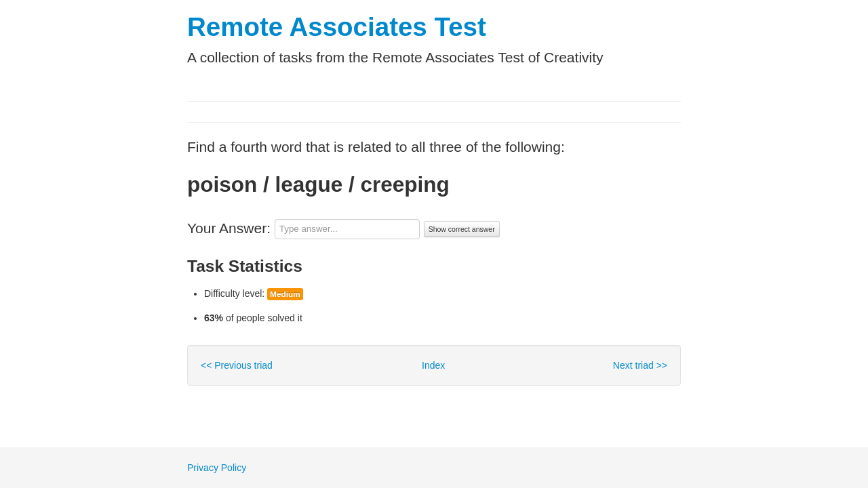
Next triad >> (640, 365)
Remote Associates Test (337, 27)
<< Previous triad (237, 365)
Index (433, 365)
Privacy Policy (217, 468)
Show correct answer (462, 229)
